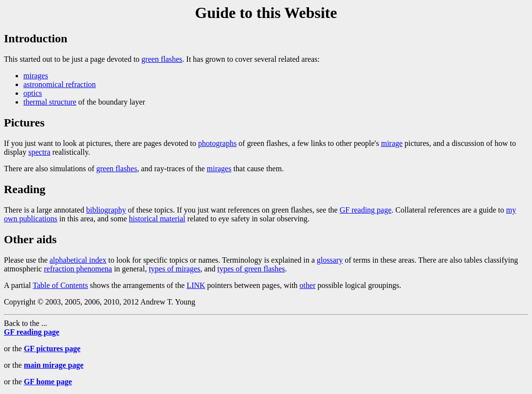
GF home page (48, 382)
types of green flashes (251, 269)
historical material (157, 219)
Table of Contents (60, 285)
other (307, 285)
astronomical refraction (60, 84)
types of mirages (175, 269)
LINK (196, 285)
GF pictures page (52, 349)
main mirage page (54, 365)
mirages (36, 76)
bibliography (106, 210)
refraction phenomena (78, 269)
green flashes (162, 59)
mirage (392, 143)
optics (33, 93)
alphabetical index (78, 260)
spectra (39, 152)
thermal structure (50, 102)
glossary (330, 260)
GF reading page (366, 210)
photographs (217, 143)
